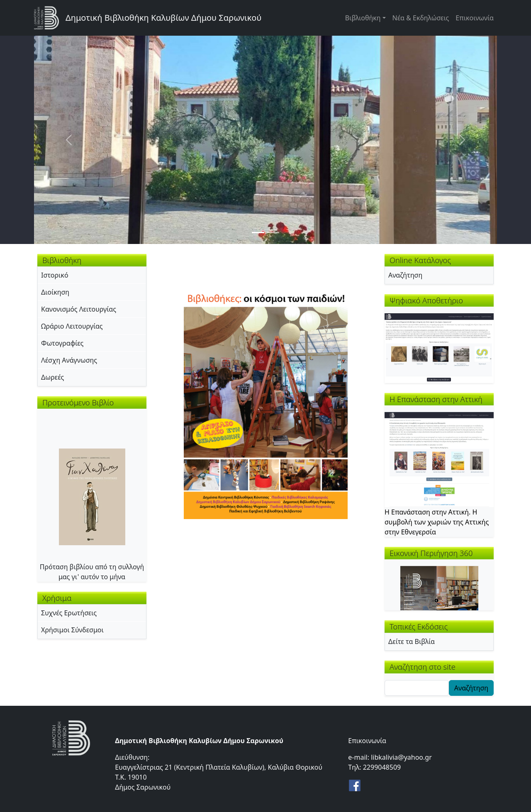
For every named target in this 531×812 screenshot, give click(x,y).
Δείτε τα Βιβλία (412, 641)
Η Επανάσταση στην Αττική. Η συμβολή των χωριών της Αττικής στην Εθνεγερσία (437, 522)
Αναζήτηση (405, 275)
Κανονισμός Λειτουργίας (79, 309)
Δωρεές (52, 377)
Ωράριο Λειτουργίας (72, 326)
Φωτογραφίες (62, 343)
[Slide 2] (273, 233)
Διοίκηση (55, 292)
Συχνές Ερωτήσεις (69, 613)
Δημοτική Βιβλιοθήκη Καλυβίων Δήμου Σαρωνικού (163, 18)
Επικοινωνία (475, 18)
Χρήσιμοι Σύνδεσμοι (72, 630)
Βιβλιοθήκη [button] (363, 18)
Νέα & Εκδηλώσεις (421, 18)
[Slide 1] (258, 233)
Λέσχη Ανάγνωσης (69, 360)
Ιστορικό (55, 275)
